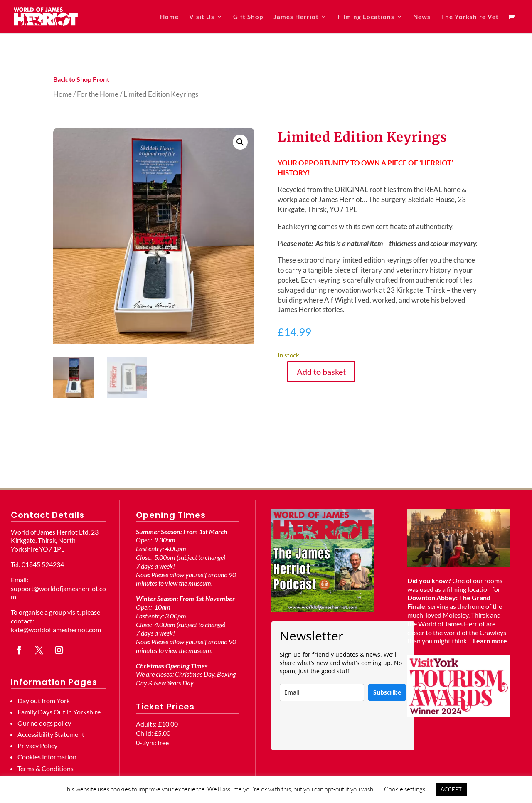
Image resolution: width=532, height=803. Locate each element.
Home (169, 17)
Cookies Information (47, 757)
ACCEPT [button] (451, 789)
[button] (240, 142)
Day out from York (44, 701)
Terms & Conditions (46, 768)
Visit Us (202, 17)
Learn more (490, 641)
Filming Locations (366, 17)
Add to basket (321, 372)
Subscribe (387, 692)
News (422, 17)
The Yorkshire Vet (470, 17)
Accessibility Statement (51, 734)
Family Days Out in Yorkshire (59, 712)
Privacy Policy (37, 745)
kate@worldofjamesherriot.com (56, 629)
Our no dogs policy (44, 723)
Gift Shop (248, 17)
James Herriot (296, 17)
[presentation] (343, 726)
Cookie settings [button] (405, 789)
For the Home (98, 94)
